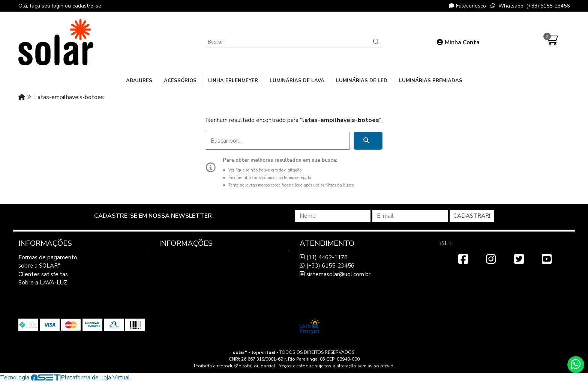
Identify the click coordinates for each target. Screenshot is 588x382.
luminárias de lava (297, 81)
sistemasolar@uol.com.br (335, 274)
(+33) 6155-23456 (327, 266)
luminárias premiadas (431, 81)
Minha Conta (458, 42)
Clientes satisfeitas (43, 274)
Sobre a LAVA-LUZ (43, 283)
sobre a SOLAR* (39, 266)
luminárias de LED (362, 81)
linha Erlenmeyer (233, 81)
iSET (446, 243)
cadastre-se (87, 6)
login (58, 6)
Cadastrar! (472, 216)
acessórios (180, 81)
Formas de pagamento (48, 257)
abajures (139, 81)
